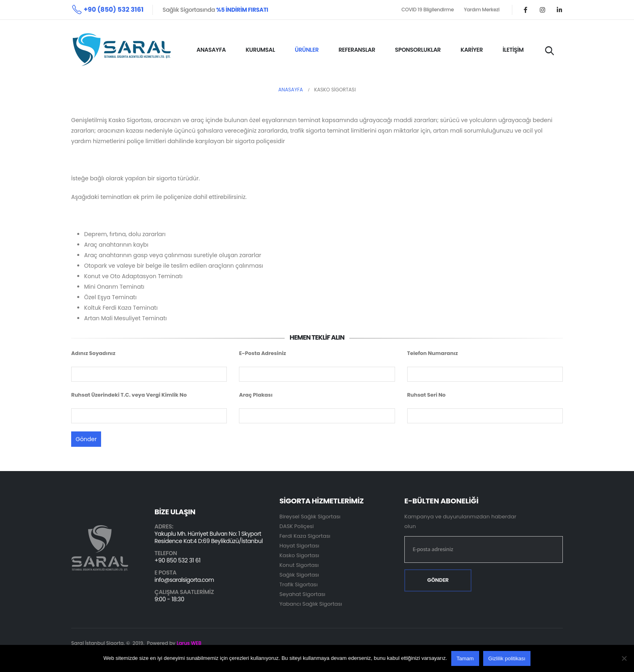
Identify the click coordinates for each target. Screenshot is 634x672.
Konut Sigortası (299, 565)
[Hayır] (624, 658)
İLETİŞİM (513, 50)
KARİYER (472, 50)
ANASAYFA (211, 50)
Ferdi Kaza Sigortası (305, 536)
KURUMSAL (260, 50)
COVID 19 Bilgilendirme (428, 10)
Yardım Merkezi (482, 10)
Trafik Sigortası (299, 584)
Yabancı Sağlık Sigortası (311, 604)
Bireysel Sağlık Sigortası (310, 517)
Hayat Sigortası (299, 546)
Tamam (465, 658)
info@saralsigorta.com (184, 580)
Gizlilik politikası (507, 658)
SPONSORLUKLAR (418, 50)
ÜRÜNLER (307, 50)
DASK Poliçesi (297, 526)
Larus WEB (189, 643)
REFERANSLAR (357, 50)
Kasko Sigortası (299, 555)
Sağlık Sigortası (299, 575)
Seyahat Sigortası (302, 594)
